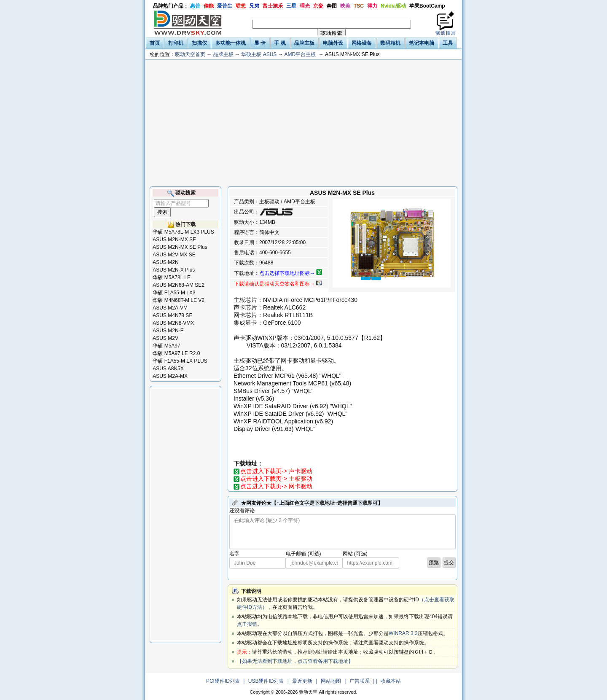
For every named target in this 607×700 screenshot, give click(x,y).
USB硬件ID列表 (266, 681)
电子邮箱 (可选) (303, 554)
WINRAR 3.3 (403, 633)
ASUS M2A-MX (170, 376)
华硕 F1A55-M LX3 (174, 293)
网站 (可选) (355, 554)
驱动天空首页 (190, 54)
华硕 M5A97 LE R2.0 (176, 353)
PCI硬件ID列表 (223, 681)
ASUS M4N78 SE (172, 315)
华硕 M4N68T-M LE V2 (179, 300)
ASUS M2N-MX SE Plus (180, 247)
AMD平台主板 (300, 54)
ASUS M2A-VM (170, 308)
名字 (234, 554)
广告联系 (360, 681)
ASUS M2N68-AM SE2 (179, 285)
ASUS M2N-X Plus (174, 270)
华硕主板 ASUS (259, 54)
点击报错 (247, 624)
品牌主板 (223, 54)
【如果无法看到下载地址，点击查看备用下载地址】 (295, 661)
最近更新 (302, 681)
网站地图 (331, 681)
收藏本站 (391, 681)
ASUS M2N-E (168, 331)
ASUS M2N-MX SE (174, 240)
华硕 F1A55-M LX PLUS (180, 361)
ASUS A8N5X (168, 369)
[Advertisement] (303, 123)
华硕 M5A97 (166, 346)
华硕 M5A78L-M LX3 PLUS (183, 232)
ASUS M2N (165, 262)
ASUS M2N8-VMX (173, 323)
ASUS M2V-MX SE (174, 255)
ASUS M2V (165, 338)
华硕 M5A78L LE (172, 277)
